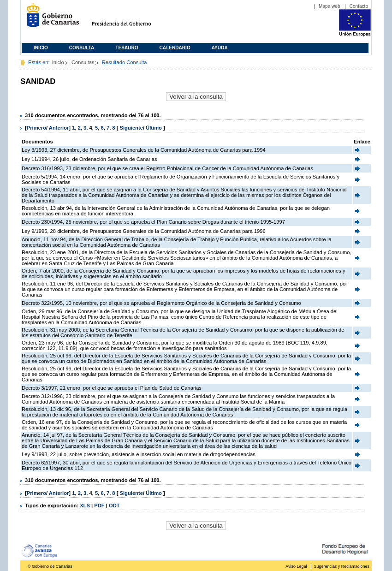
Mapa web (330, 6)
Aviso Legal (296, 566)
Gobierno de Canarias (50, 19)
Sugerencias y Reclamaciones (342, 566)
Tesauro (127, 48)
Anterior (59, 128)
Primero (36, 128)
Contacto (359, 6)
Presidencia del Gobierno (130, 19)
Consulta (82, 48)
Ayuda (220, 48)
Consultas (83, 62)
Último (154, 128)
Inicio (41, 48)
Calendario (175, 48)
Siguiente (131, 128)
